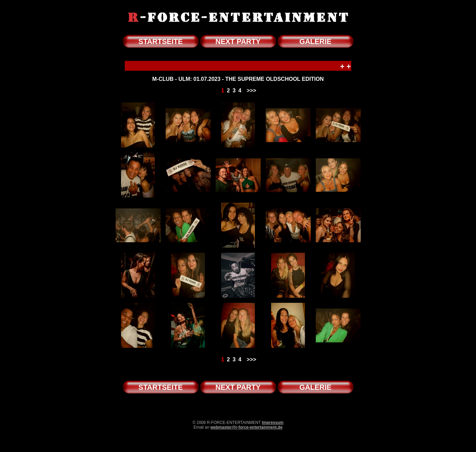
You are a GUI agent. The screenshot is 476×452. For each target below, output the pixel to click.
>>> (252, 91)
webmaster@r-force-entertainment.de (246, 427)
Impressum (272, 423)
